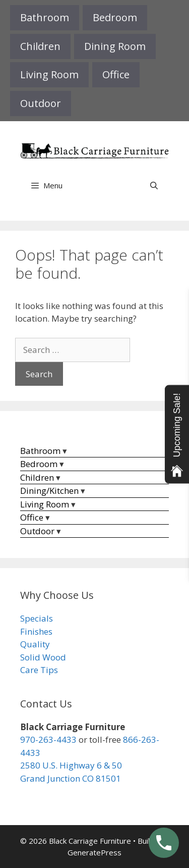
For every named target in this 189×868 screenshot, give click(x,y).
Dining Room (115, 46)
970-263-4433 (48, 739)
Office (116, 74)
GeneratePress (94, 852)
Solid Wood (43, 657)
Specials (37, 618)
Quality (35, 644)
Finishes (36, 631)
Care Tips (39, 670)
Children (40, 46)
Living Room (49, 74)
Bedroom (115, 17)
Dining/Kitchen (49, 491)
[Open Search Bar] (154, 185)
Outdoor (41, 103)
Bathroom (45, 17)
